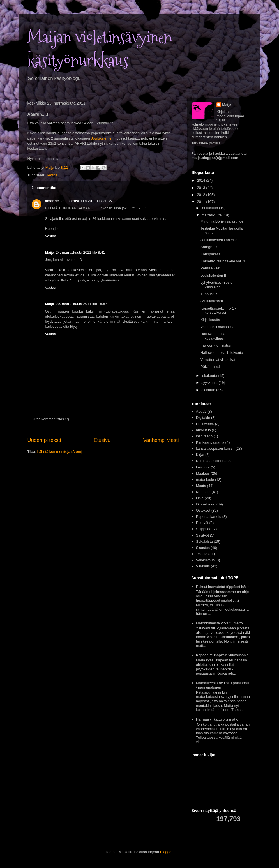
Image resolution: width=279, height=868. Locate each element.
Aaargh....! (209, 247)
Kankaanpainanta (210, 442)
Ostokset (203, 510)
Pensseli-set (210, 268)
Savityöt (202, 535)
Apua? (201, 411)
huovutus (203, 430)
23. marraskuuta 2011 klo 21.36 (86, 201)
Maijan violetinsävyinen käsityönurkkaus (100, 49)
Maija (50, 252)
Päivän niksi (210, 367)
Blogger (166, 852)
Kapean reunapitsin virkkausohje (222, 655)
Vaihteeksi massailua (217, 327)
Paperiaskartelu (209, 517)
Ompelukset (206, 504)
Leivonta (203, 467)
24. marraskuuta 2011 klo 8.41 (80, 252)
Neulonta (203, 492)
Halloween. (205, 424)
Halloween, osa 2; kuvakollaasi (215, 336)
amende (52, 201)
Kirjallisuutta (210, 320)
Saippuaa (204, 529)
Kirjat (200, 455)
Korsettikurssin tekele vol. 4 (223, 261)
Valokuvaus (205, 560)
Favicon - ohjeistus (216, 345)
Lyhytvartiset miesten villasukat (218, 285)
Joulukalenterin (103, 138)
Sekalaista (204, 542)
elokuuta (209, 390)
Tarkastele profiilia (206, 143)
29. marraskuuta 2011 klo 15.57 (81, 304)
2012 (202, 195)
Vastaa (51, 236)
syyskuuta (210, 383)
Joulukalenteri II (213, 275)
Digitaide (203, 418)
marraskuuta (212, 215)
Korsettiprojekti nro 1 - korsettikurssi (218, 311)
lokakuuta (210, 376)
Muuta (201, 486)
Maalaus (203, 473)
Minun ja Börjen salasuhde (222, 221)
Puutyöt (202, 523)
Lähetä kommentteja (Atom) (59, 452)
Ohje (200, 498)
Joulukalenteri (212, 301)
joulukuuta (210, 208)
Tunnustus (209, 294)
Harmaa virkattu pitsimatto (217, 719)
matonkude (205, 480)
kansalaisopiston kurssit (215, 448)
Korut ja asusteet (210, 461)
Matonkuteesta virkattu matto (219, 623)
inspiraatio (204, 436)
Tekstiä (52, 175)
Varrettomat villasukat (218, 360)
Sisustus (203, 548)
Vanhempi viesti (161, 440)
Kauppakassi (211, 254)
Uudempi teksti (44, 440)
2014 (202, 180)
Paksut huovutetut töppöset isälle (223, 587)
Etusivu (102, 440)
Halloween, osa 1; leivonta (222, 353)
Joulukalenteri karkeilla (219, 240)
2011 (202, 202)
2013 (202, 188)
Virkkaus (203, 566)
